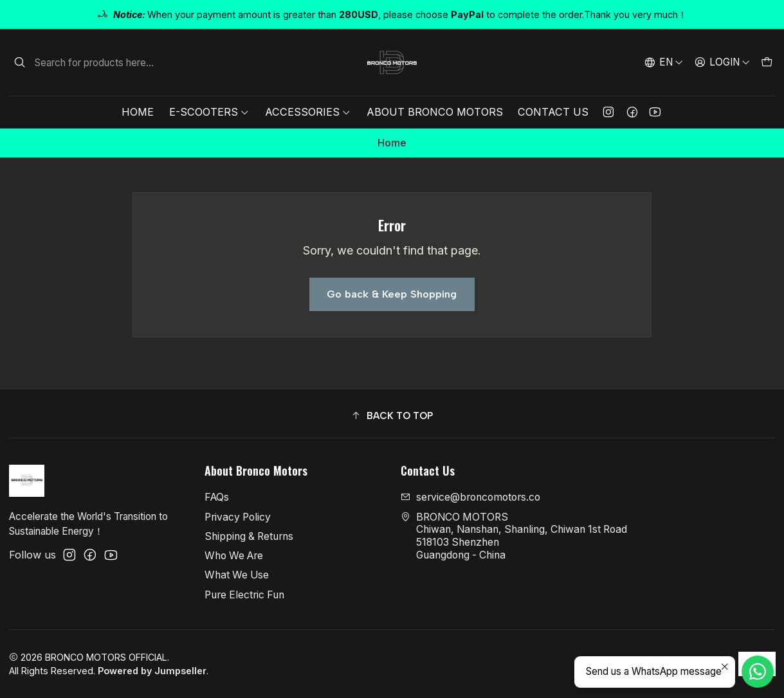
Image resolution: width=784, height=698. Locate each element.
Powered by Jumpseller (152, 671)
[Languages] (664, 62)
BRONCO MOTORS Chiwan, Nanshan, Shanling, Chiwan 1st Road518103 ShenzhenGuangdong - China (514, 536)
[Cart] (766, 62)
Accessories (308, 112)
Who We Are (234, 556)
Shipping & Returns (249, 536)
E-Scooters (209, 112)
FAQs (217, 497)
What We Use (237, 575)
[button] (392, 416)
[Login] (722, 62)
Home (138, 112)
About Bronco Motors (435, 112)
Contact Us (553, 112)
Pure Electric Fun (244, 595)
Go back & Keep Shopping (392, 294)
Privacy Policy (238, 517)
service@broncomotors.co (470, 497)
